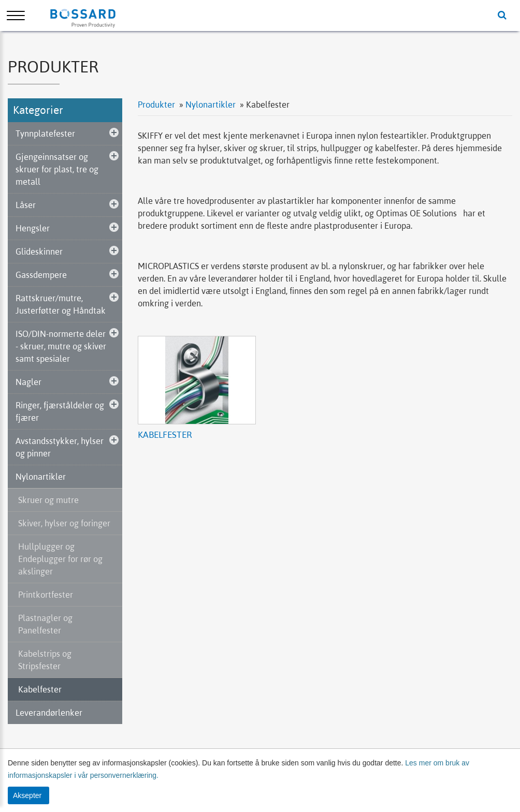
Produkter (156, 105)
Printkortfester (46, 595)
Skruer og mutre (48, 500)
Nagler (28, 382)
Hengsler (33, 228)
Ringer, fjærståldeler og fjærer (60, 411)
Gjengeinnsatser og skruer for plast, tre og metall (57, 169)
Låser (26, 205)
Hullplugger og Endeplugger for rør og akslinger (60, 559)
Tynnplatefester (45, 134)
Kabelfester (40, 689)
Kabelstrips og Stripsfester (45, 660)
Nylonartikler (41, 477)
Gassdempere (41, 275)
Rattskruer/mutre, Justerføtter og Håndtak (61, 304)
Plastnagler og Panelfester (45, 624)
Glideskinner (39, 252)
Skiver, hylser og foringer (64, 523)
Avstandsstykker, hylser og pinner (60, 447)
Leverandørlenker (49, 713)
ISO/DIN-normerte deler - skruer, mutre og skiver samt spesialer (61, 346)
